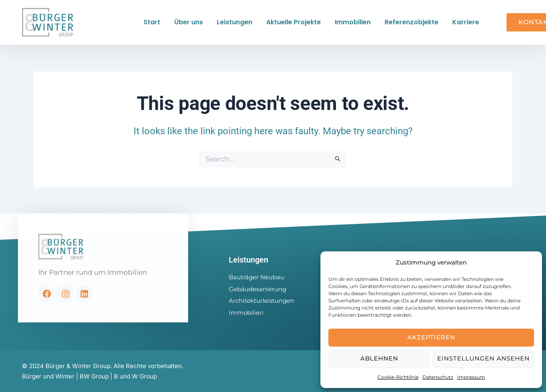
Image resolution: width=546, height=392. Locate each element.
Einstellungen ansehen (483, 358)
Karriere (466, 22)
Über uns (189, 22)
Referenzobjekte (411, 22)
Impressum (471, 377)
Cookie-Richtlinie (398, 377)
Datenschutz (438, 377)
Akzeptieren (431, 337)
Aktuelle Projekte (294, 22)
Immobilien (353, 22)
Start (152, 22)
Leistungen (235, 22)
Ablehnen (379, 358)
